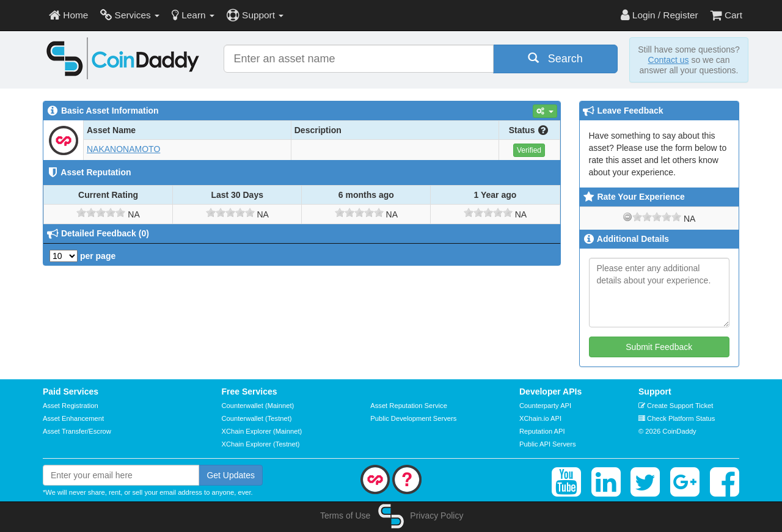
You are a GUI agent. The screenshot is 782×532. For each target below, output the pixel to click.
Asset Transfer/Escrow (77, 431)
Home (68, 15)
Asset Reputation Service (409, 406)
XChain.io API (540, 418)
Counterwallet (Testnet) (257, 418)
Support (255, 15)
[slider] (101, 213)
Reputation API (542, 431)
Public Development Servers (413, 418)
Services (130, 15)
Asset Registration (71, 406)
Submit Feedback (659, 347)
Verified (529, 150)
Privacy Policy (437, 516)
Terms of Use (345, 516)
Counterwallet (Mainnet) (258, 406)
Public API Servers (548, 444)
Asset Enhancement (73, 418)
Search (555, 58)
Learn (193, 15)
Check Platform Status (677, 418)
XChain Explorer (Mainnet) (262, 431)
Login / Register (660, 15)
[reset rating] (627, 217)
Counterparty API (545, 406)
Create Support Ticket (676, 406)
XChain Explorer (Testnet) (261, 444)
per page (82, 256)
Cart (726, 15)
